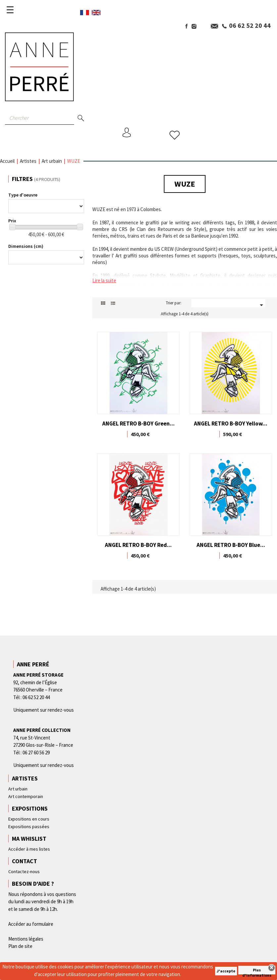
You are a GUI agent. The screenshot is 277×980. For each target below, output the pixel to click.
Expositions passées (29, 826)
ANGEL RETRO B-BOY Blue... (231, 545)
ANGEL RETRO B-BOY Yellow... (231, 423)
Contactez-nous (24, 871)
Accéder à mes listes (29, 849)
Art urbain (18, 789)
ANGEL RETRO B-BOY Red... (138, 545)
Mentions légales (26, 939)
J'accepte (226, 971)
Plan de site (20, 946)
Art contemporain (26, 796)
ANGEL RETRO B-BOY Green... (138, 423)
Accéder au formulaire (31, 924)
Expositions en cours (29, 819)
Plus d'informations (257, 971)
